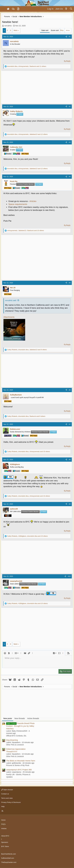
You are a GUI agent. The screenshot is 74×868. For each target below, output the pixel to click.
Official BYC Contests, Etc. (16, 736)
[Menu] (3, 9)
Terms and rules (7, 798)
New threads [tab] (20, 718)
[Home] (8, 9)
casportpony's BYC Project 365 (19, 770)
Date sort (45, 30)
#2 (70, 107)
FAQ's (3, 824)
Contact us (5, 794)
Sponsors (5, 842)
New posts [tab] (8, 718)
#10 (69, 576)
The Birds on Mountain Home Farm (21, 761)
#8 (70, 460)
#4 (70, 177)
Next (15, 30)
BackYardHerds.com (9, 854)
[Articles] (18, 9)
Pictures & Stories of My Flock (18, 765)
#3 (70, 142)
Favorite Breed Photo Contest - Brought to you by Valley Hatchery (20, 726)
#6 (70, 390)
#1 (70, 37)
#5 (70, 283)
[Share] (66, 37)
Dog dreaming (12, 740)
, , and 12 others (27, 134)
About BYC (5, 836)
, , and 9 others (27, 350)
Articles (33, 201)
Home (3, 820)
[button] (5, 653)
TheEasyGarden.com (9, 862)
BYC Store (5, 846)
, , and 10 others (26, 231)
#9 (70, 504)
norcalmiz (8, 26)
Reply (68, 61)
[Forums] (13, 9)
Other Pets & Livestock (15, 745)
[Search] (71, 9)
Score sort (55, 30)
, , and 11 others (27, 66)
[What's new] (66, 9)
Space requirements (18, 204)
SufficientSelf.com (8, 858)
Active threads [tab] (33, 718)
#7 (70, 424)
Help (3, 806)
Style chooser (7, 790)
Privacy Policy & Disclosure (11, 802)
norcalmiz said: (11, 300)
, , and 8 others (26, 416)
